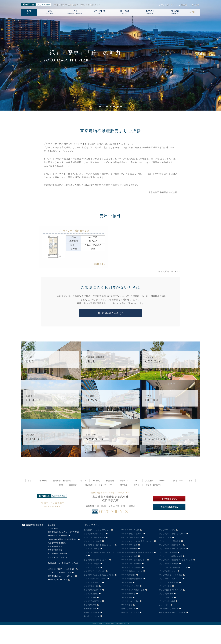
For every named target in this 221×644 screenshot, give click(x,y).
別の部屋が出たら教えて (110, 313)
